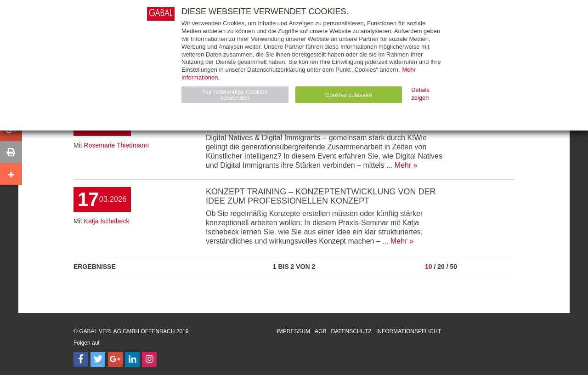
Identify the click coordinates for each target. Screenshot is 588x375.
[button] (11, 152)
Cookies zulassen (349, 95)
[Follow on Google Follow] (115, 359)
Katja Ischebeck (107, 221)
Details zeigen (420, 94)
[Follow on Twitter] (98, 359)
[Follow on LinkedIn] (132, 359)
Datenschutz (351, 331)
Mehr (403, 165)
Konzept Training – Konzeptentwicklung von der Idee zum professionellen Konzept (321, 196)
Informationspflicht (409, 331)
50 (453, 267)
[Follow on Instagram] (149, 359)
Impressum (293, 331)
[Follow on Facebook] (81, 359)
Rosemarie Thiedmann (116, 145)
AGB (320, 331)
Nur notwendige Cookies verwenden (235, 95)
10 (429, 267)
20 (441, 267)
